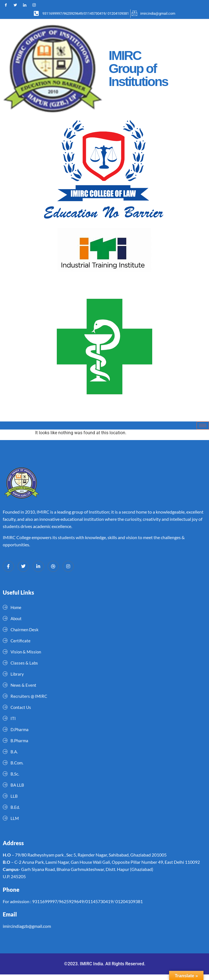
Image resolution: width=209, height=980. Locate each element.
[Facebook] (8, 5)
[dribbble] (53, 566)
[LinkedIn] (27, 5)
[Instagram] (37, 5)
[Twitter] (18, 5)
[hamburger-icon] (203, 425)
